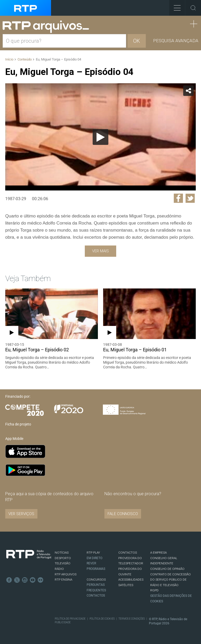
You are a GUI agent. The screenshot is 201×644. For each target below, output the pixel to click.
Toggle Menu (175, 6)
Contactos (96, 596)
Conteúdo (25, 59)
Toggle (193, 8)
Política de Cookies (102, 619)
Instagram (25, 580)
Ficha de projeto (18, 424)
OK (137, 41)
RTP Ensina (63, 580)
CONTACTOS (128, 553)
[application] (100, 137)
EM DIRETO (94, 558)
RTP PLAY (93, 553)
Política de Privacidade (70, 619)
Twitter (17, 580)
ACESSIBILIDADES (131, 580)
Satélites (126, 585)
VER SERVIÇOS (21, 514)
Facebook (9, 580)
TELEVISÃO (63, 563)
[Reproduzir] (100, 137)
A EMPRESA (158, 553)
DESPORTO (63, 558)
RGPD (154, 590)
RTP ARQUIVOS (66, 574)
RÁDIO (59, 569)
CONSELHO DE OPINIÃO (167, 569)
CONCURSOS (96, 580)
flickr (41, 580)
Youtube (33, 580)
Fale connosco (123, 514)
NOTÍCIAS (62, 553)
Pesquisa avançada (176, 41)
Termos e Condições (132, 619)
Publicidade (63, 622)
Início (9, 59)
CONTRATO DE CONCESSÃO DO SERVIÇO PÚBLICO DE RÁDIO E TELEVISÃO (171, 580)
